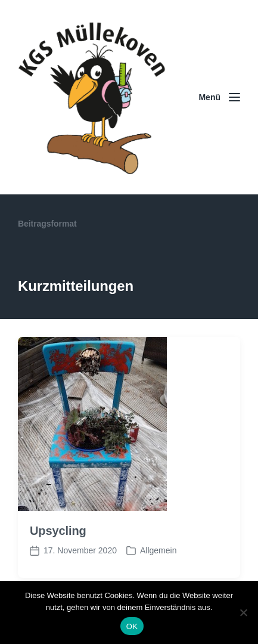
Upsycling (58, 531)
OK (132, 626)
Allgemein (158, 550)
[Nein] (243, 612)
